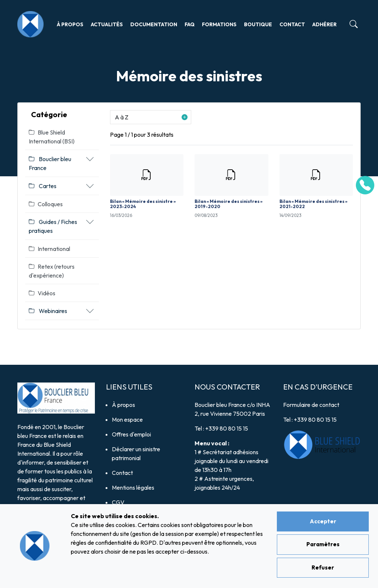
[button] (151, 117)
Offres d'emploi (131, 434)
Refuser (323, 567)
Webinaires (48, 311)
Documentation (154, 24)
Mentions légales (133, 487)
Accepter (323, 521)
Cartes (43, 186)
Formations (219, 24)
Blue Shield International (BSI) (52, 137)
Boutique (258, 24)
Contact (292, 24)
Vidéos (42, 293)
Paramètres (323, 544)
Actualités (107, 24)
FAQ (190, 24)
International (49, 249)
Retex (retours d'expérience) (52, 271)
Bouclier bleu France (50, 163)
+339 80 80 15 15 (227, 428)
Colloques (46, 204)
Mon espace (127, 419)
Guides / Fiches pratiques (53, 226)
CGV (118, 502)
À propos (70, 24)
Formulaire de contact (311, 405)
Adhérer (324, 24)
